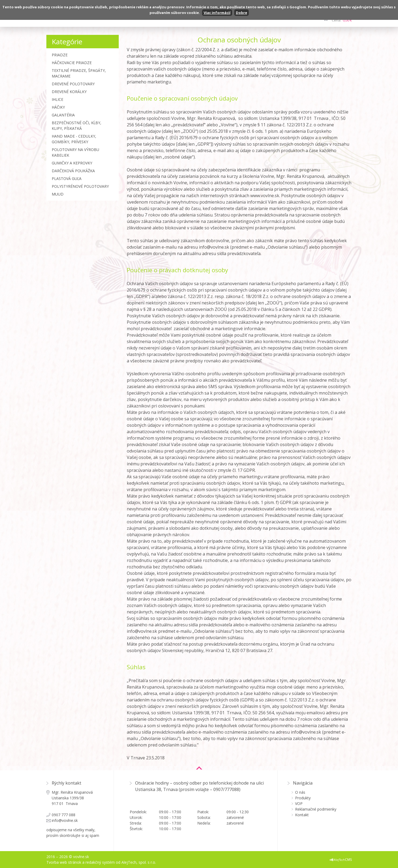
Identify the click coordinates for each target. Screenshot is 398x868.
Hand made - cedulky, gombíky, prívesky (74, 139)
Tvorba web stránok (64, 862)
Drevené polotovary (73, 84)
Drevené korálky (69, 92)
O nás (300, 792)
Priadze (60, 55)
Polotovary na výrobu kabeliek (75, 152)
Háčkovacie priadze (72, 63)
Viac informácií (217, 13)
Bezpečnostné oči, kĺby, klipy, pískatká (77, 126)
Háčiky (58, 107)
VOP (299, 803)
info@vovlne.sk (65, 820)
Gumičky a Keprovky (72, 163)
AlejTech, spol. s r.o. (139, 862)
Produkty (303, 798)
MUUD (58, 194)
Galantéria (63, 115)
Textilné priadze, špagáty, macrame (79, 73)
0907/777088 (226, 789)
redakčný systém (100, 862)
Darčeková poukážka (73, 171)
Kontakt (302, 815)
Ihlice (57, 99)
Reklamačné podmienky (316, 809)
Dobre (241, 13)
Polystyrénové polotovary (80, 186)
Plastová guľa (67, 179)
